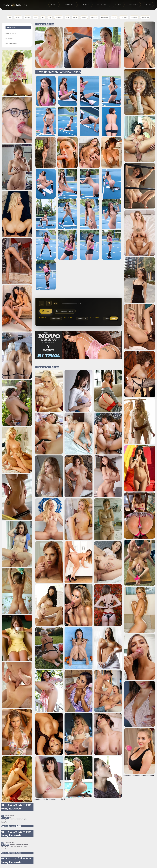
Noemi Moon (56, 318)
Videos (86, 5)
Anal (68, 17)
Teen (36, 17)
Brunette (94, 17)
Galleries (70, 5)
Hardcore (105, 17)
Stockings (145, 17)
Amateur (59, 17)
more (114, 318)
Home (54, 5)
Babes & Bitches (11, 33)
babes (107, 318)
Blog (148, 5)
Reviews (134, 5)
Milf (50, 17)
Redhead (134, 17)
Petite (114, 17)
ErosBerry (9, 38)
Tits (10, 17)
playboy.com (82, 318)
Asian (75, 17)
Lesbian (18, 17)
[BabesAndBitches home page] (19, 5)
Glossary (103, 5)
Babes (27, 17)
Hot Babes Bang (11, 43)
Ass (43, 17)
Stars (119, 5)
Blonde (84, 17)
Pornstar (124, 17)
